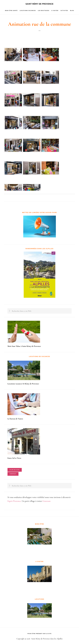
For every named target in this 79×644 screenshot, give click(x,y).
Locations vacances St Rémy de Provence (23, 384)
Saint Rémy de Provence (39, 4)
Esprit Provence (14, 501)
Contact (13, 474)
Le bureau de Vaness (15, 419)
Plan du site (15, 470)
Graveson (47, 501)
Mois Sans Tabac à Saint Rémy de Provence (24, 346)
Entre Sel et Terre (14, 458)
